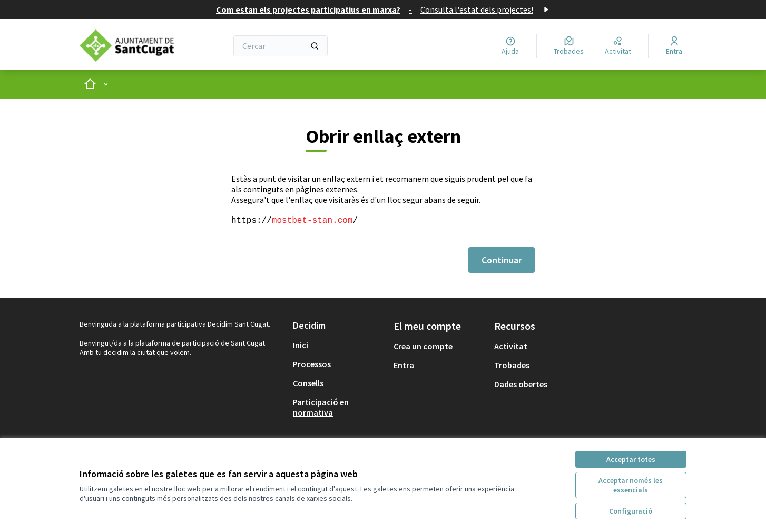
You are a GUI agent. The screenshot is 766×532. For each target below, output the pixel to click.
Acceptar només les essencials (631, 485)
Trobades (512, 365)
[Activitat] (618, 46)
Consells (308, 383)
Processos (312, 364)
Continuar (502, 260)
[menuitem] (339, 345)
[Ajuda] (510, 46)
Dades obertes (521, 384)
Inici (301, 345)
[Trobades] (569, 46)
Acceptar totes (631, 459)
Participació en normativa (321, 407)
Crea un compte (423, 346)
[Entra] (674, 46)
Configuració (631, 511)
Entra (404, 365)
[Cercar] (281, 46)
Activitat (511, 346)
